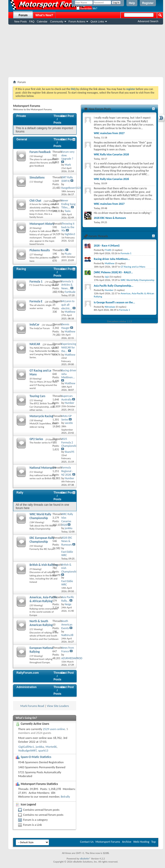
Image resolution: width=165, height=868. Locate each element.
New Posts (21, 21)
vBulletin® (85, 859)
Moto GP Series (66, 418)
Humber (109, 290)
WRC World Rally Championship (40, 516)
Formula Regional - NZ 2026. (67, 471)
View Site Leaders (58, 706)
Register (148, 3)
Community (57, 21)
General (22, 139)
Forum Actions (77, 21)
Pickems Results (40, 250)
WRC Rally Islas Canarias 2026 (67, 519)
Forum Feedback (40, 152)
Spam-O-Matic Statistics (36, 757)
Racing (21, 269)
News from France (67, 650)
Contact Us (87, 842)
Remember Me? (87, 8)
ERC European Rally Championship (42, 540)
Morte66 (51, 747)
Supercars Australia (67, 398)
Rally (20, 493)
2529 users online (54, 729)
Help (132, 3)
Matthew (110, 263)
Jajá (107, 277)
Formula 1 (36, 281)
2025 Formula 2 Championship (70, 442)
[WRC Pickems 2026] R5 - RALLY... (113, 272)
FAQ (32, 21)
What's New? (44, 15)
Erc (63, 250)
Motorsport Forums (108, 842)
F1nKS (108, 250)
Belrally (65, 797)
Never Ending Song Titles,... (68, 204)
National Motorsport (43, 468)
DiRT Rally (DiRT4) (67, 179)
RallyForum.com (28, 673)
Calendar (42, 21)
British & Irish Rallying (44, 565)
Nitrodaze (110, 307)
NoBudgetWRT (27, 750)
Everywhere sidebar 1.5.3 (120, 321)
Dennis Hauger (65, 326)
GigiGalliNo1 (26, 747)
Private (21, 116)
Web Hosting (141, 842)
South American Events (67, 625)
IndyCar (35, 324)
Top (153, 842)
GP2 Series (36, 439)
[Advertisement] (86, 51)
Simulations (37, 177)
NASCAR (35, 344)
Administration (27, 687)
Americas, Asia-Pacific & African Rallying (43, 599)
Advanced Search (148, 21)
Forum (23, 15)
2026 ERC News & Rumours (67, 541)
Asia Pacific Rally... (68, 599)
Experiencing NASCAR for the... (69, 347)
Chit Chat (35, 201)
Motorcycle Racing (41, 416)
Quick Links (97, 21)
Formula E (36, 301)
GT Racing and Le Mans (133, 267)
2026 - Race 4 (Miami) (107, 246)
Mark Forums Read (32, 706)
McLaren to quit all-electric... (68, 305)
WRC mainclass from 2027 (109, 133)
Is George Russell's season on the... (114, 302)
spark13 (43, 750)
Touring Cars (37, 396)
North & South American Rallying (41, 623)
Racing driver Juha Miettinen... (112, 259)
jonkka (40, 747)
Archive (127, 842)
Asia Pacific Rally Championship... (114, 286)
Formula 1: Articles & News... (67, 285)
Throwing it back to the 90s (68, 227)
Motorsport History (42, 224)
